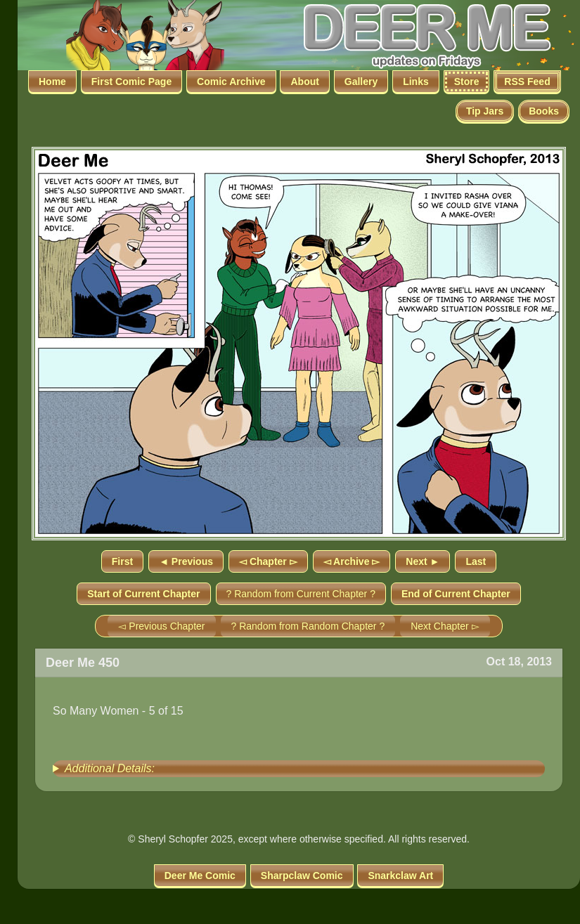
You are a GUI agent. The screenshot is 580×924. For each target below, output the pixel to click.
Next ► (423, 561)
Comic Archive (231, 82)
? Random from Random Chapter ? (308, 626)
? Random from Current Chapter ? (301, 594)
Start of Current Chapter (143, 594)
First (122, 561)
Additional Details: (110, 768)
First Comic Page (131, 82)
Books (544, 111)
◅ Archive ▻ (352, 561)
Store (467, 82)
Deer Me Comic (200, 876)
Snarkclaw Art (400, 876)
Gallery (361, 82)
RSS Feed (527, 82)
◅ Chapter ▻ (268, 561)
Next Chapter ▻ (445, 626)
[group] (299, 769)
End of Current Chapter (456, 594)
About (304, 82)
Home (52, 82)
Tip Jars (485, 111)
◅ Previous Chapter (161, 626)
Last (476, 561)
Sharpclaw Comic (302, 876)
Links (416, 82)
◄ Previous (186, 561)
